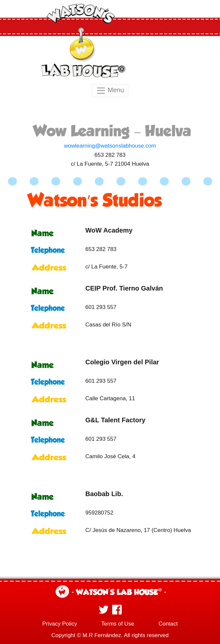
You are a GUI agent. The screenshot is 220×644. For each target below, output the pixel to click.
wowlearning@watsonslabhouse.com (110, 146)
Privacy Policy (60, 624)
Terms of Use (118, 624)
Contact (168, 624)
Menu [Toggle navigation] (110, 91)
